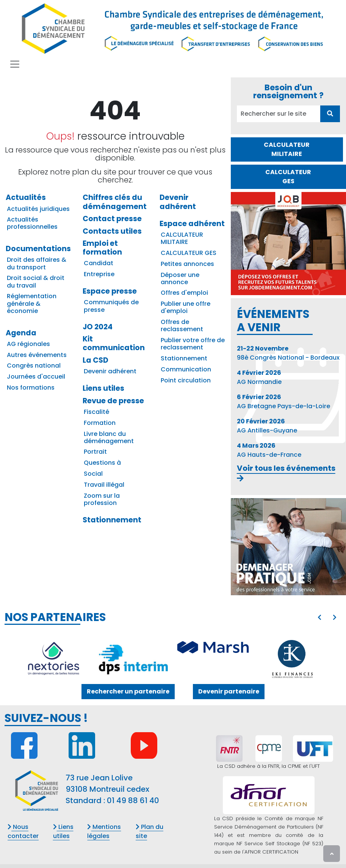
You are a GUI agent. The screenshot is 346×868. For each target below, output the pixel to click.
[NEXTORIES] (53, 659)
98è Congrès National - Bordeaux (288, 353)
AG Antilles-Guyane (267, 426)
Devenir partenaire (229, 691)
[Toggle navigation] (15, 64)
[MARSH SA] (213, 648)
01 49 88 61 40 (133, 800)
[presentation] (319, 618)
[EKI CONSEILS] (292, 659)
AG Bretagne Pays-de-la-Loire (283, 402)
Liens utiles (63, 831)
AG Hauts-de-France (269, 450)
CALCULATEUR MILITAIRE (287, 149)
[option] (173, 659)
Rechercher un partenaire (128, 691)
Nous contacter (23, 831)
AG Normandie (259, 377)
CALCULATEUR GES (288, 177)
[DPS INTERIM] (133, 658)
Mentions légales (104, 831)
